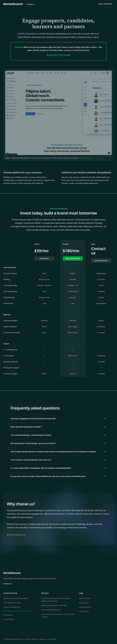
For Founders (8, 615)
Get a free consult (101, 261)
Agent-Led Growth (106, 4)
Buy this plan (44, 258)
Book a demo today (73, 258)
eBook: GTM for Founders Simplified (54, 605)
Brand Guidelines (85, 607)
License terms (84, 612)
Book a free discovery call (17, 535)
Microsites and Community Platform (16, 598)
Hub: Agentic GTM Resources (51, 610)
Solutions (32, 4)
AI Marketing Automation (12, 603)
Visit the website (86, 158)
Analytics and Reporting (12, 607)
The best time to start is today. (58, 55)
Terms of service (85, 598)
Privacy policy (84, 603)
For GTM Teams (9, 619)
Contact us (8, 584)
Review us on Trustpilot (49, 639)
